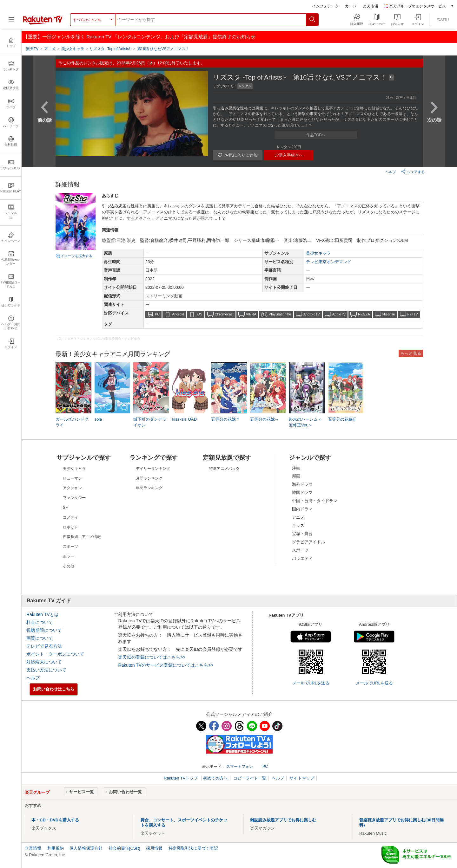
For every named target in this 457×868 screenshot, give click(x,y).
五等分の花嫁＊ (225, 419)
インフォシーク (325, 6)
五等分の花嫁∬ (342, 419)
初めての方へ (215, 778)
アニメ (298, 517)
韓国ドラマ (302, 492)
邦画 (296, 476)
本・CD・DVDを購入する (55, 820)
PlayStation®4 (280, 314)
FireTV (413, 314)
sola (98, 419)
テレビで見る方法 (44, 646)
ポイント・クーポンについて (55, 654)
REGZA (364, 314)
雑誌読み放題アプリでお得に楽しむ (283, 820)
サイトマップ (302, 778)
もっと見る (411, 353)
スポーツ (300, 550)
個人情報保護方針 (86, 848)
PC (157, 314)
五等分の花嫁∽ (264, 419)
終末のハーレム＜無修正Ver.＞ (305, 422)
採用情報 (154, 848)
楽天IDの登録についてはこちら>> (152, 657)
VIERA (251, 314)
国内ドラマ (302, 509)
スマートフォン (240, 767)
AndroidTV (312, 314)
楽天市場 (370, 6)
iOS (199, 314)
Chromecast (224, 314)
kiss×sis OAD (185, 419)
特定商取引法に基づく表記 (193, 848)
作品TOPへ (316, 135)
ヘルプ (391, 172)
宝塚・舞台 (302, 534)
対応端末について (44, 662)
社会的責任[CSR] (124, 848)
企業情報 (33, 848)
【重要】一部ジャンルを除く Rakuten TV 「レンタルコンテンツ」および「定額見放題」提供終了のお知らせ (139, 37)
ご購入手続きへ (289, 155)
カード (351, 6)
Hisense (389, 314)
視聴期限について (44, 630)
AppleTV (339, 314)
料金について (40, 622)
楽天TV (32, 49)
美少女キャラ (318, 253)
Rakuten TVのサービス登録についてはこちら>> (166, 665)
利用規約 (56, 848)
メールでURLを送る (311, 683)
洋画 (296, 468)
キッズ (298, 525)
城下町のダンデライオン (150, 422)
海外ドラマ (302, 484)
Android (178, 314)
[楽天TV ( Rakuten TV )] (43, 23)
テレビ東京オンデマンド (329, 262)
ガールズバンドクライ (72, 422)
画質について (40, 638)
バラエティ (302, 558)
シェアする (413, 172)
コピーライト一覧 (250, 778)
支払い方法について (46, 670)
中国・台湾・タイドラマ (315, 501)
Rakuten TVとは (43, 614)
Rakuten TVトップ (181, 778)
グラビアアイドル (308, 542)
